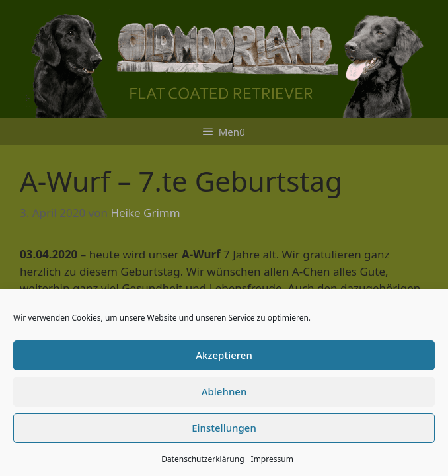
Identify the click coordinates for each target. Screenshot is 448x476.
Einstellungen (224, 428)
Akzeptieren (224, 355)
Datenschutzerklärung (203, 459)
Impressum (272, 459)
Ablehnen (224, 391)
